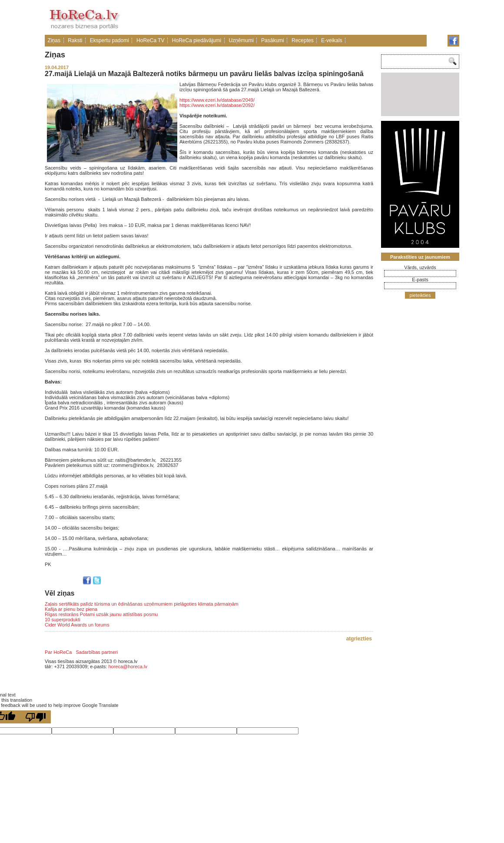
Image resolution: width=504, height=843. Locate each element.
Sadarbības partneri (97, 652)
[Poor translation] (36, 717)
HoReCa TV (150, 40)
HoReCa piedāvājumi (197, 40)
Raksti (75, 40)
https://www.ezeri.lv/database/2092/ (217, 105)
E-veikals (332, 40)
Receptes (303, 40)
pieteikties (420, 295)
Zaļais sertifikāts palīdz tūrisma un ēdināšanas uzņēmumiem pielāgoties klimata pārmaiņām (142, 604)
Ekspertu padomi (109, 40)
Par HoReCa (58, 652)
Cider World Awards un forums (77, 625)
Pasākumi (273, 40)
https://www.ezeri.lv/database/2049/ (217, 100)
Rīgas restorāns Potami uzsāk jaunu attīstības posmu (101, 614)
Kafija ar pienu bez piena (71, 609)
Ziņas (54, 40)
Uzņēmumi (241, 40)
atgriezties (359, 639)
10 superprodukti (63, 620)
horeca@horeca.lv (128, 666)
